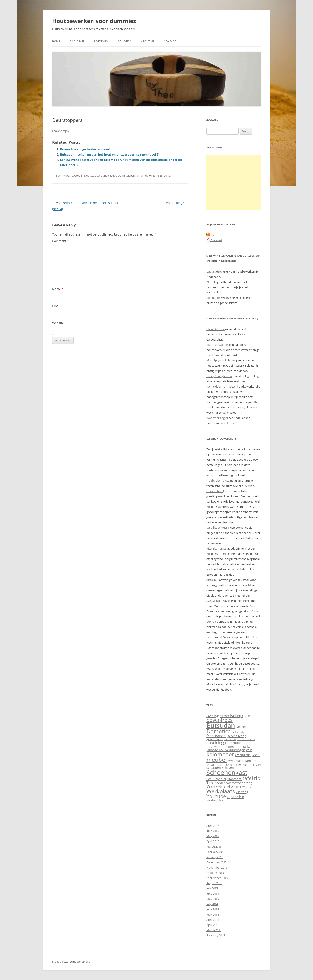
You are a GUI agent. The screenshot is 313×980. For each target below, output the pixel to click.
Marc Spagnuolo (217, 360)
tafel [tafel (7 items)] (248, 778)
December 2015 (216, 862)
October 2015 (215, 873)
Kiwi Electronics (216, 548)
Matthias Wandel (217, 345)
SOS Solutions (216, 601)
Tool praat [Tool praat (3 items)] (215, 783)
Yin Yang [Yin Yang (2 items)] (242, 792)
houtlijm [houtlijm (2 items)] (236, 743)
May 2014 (213, 914)
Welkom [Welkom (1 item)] (247, 787)
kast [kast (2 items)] (249, 750)
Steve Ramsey (216, 329)
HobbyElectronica (218, 481)
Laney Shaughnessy (219, 376)
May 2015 (213, 899)
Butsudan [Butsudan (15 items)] (221, 725)
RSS (211, 235)
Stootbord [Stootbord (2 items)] (235, 779)
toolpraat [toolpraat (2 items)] (231, 783)
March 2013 (214, 930)
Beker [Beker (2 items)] (248, 716)
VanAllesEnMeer (217, 528)
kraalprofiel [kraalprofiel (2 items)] (243, 755)
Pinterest (214, 240)
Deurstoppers (93, 175)
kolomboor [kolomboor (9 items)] (220, 754)
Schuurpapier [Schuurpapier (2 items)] (216, 779)
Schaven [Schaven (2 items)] (228, 768)
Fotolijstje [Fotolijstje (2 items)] (239, 732)
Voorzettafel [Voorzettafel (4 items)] (218, 786)
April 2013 (213, 925)
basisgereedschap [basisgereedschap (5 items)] (225, 715)
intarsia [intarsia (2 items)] (240, 747)
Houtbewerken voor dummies (94, 21)
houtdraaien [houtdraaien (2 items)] (246, 739)
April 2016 (213, 841)
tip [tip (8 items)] (257, 778)
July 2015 (212, 888)
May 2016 (213, 836)
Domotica (124, 41)
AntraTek (212, 580)
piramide (143, 175)
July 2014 (212, 904)
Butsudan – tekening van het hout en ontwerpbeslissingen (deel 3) (110, 154)
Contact (170, 41)
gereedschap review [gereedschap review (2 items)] (221, 739)
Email (57, 306)
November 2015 (217, 867)
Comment (61, 241)
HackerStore (215, 491)
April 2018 (213, 826)
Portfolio (101, 41)
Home (56, 41)
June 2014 (213, 909)
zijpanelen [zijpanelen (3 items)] (236, 797)
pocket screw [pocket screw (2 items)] (232, 765)
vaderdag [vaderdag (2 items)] (245, 783)
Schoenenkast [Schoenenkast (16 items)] (227, 773)
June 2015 (213, 894)
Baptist (211, 272)
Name (58, 289)
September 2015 (217, 878)
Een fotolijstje (176, 203)
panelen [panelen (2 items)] (250, 761)
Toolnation (214, 298)
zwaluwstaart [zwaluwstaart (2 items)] (216, 800)
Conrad (211, 622)
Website (58, 323)
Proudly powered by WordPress (71, 962)
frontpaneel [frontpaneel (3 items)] (216, 736)
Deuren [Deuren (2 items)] (241, 727)
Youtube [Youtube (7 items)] (216, 796)
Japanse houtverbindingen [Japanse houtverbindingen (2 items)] (226, 750)
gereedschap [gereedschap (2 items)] (237, 736)
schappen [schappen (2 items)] (214, 768)
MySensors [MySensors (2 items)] (236, 761)
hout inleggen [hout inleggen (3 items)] (218, 743)
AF (208, 282)
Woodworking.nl (217, 418)
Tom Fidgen (214, 386)
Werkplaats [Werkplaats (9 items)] (221, 791)
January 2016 (215, 857)
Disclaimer (77, 41)
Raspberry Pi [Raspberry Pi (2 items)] (252, 765)
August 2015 (214, 883)
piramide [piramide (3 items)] (214, 764)
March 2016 (214, 847)
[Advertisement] (234, 183)
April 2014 (213, 920)
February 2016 (216, 852)
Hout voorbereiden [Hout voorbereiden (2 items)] (220, 747)
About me (148, 41)
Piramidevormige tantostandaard (85, 149)
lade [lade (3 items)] (256, 755)
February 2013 (216, 935)
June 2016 (213, 831)
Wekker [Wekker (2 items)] (236, 787)
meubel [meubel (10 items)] (217, 760)
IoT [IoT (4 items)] (250, 746)
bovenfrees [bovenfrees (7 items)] (220, 720)
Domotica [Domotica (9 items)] (219, 731)
